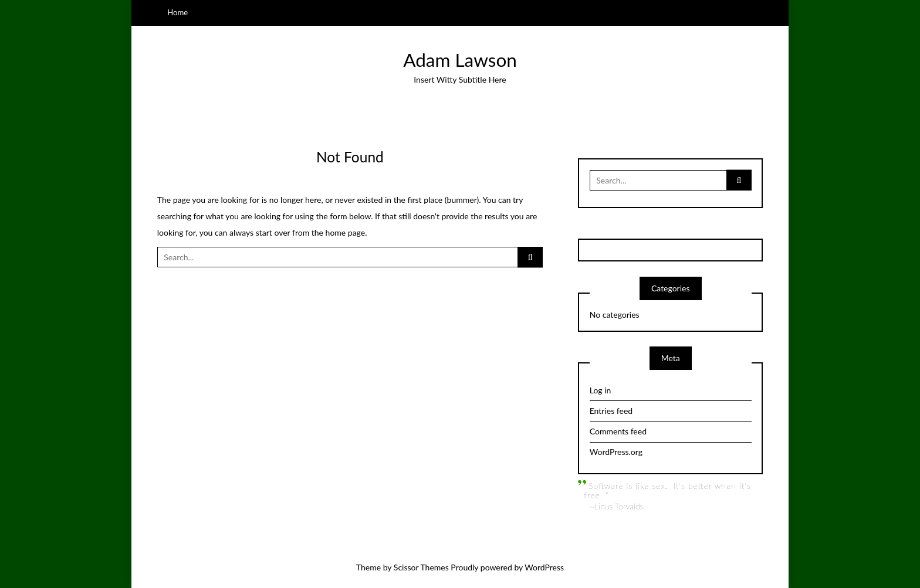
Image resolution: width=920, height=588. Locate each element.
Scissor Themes (421, 567)
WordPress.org (616, 452)
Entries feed (611, 411)
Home (177, 12)
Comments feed (618, 431)
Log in (601, 390)
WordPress (544, 567)
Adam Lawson (460, 60)
